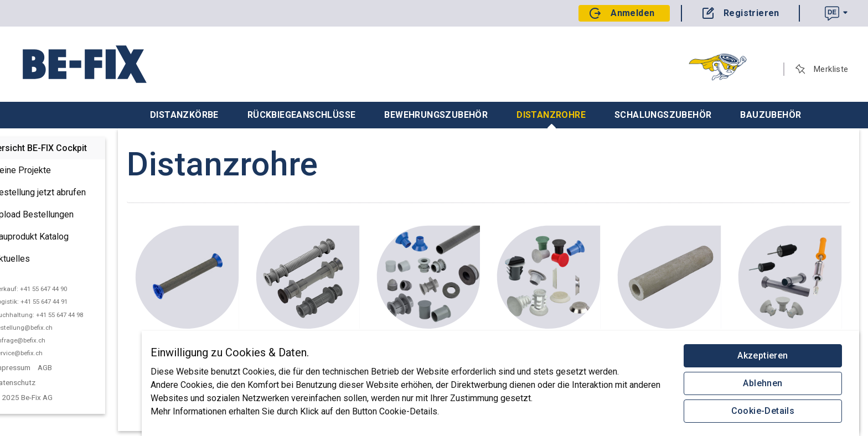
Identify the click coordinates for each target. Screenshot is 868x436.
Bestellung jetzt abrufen (59, 193)
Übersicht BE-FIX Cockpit (64, 148)
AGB (73, 367)
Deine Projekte (42, 171)
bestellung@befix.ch (51, 328)
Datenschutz (42, 382)
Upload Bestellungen (53, 215)
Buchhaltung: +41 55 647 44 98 (66, 315)
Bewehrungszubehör (436, 115)
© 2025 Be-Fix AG (52, 397)
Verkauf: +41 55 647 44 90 (58, 289)
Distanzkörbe (184, 115)
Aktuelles (31, 259)
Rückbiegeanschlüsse (302, 115)
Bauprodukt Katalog (50, 237)
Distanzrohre (551, 119)
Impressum (40, 367)
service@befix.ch (46, 353)
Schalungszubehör (663, 115)
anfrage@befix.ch (47, 340)
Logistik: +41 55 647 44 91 (58, 302)
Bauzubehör (771, 115)
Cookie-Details (763, 411)
